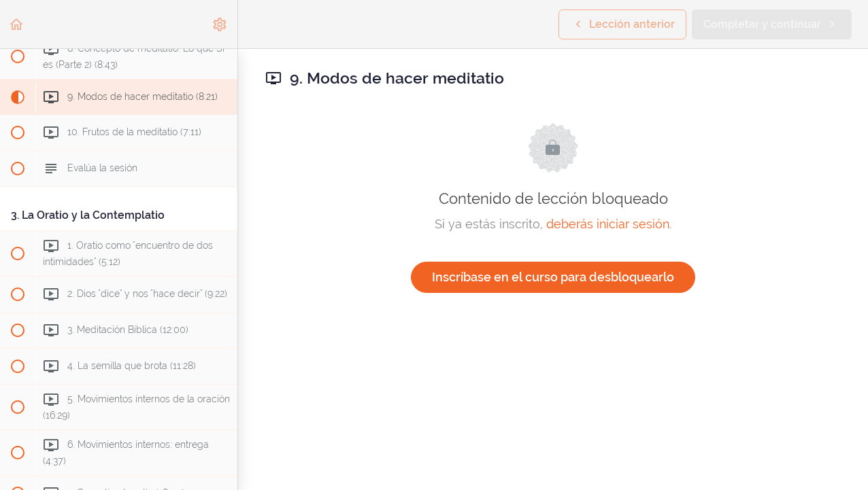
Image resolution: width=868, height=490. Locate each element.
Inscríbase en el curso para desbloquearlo (553, 277)
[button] (17, 24)
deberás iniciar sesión (608, 224)
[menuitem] (220, 24)
